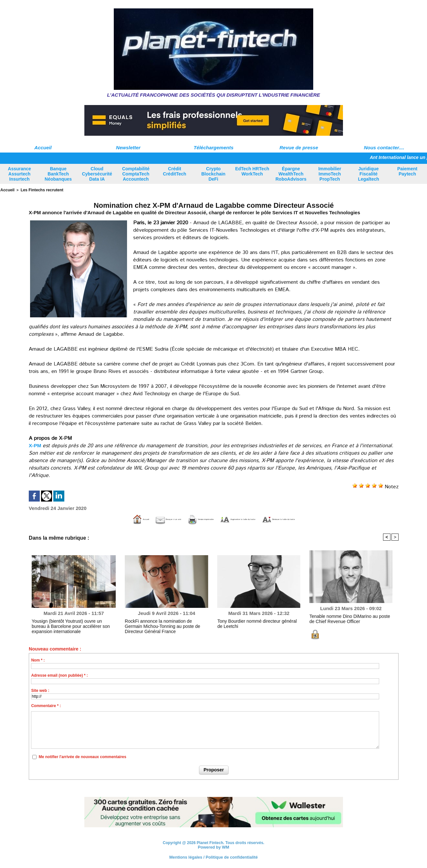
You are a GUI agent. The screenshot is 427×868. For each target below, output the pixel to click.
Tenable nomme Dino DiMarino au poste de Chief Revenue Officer (347, 618)
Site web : (40, 690)
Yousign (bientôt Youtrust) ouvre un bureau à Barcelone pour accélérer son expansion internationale (70, 625)
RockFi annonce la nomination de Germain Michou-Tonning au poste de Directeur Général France (165, 625)
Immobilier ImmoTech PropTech (330, 174)
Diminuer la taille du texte (330, 519)
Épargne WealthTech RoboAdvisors (291, 174)
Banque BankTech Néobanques (58, 174)
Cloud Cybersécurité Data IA (97, 174)
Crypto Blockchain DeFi (213, 174)
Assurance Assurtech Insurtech (19, 174)
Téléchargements (213, 148)
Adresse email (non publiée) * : (59, 675)
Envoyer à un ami (122, 519)
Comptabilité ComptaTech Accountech (136, 174)
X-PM (35, 445)
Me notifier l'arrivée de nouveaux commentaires (83, 757)
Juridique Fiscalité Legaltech (368, 174)
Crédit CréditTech (175, 171)
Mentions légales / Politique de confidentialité (213, 857)
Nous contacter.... (384, 148)
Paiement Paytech (407, 171)
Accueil (43, 148)
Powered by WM (214, 847)
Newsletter (128, 148)
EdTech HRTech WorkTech (252, 171)
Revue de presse (299, 148)
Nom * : (38, 660)
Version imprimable (181, 519)
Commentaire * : (46, 705)
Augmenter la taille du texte (251, 519)
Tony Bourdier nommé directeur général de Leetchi (254, 623)
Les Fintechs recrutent (38, 190)
